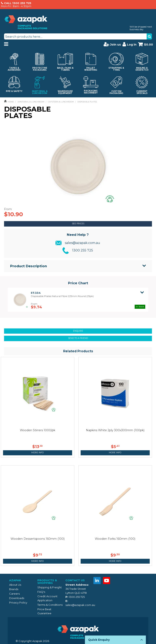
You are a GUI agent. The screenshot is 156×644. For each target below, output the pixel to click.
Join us (112, 44)
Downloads (17, 598)
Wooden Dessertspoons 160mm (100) (38, 539)
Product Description (29, 266)
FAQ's (41, 592)
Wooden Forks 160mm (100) (115, 539)
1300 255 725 (83, 250)
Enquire (78, 331)
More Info (37, 453)
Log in (129, 44)
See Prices (78, 224)
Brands (14, 589)
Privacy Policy (18, 602)
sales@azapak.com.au (82, 243)
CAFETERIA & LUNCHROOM (61, 102)
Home (11, 102)
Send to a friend (78, 338)
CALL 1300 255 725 (18, 3)
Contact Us (75, 580)
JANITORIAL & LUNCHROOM (31, 102)
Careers (14, 594)
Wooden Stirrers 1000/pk (38, 430)
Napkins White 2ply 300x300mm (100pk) (115, 430)
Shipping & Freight (50, 587)
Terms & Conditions (50, 605)
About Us (15, 585)
